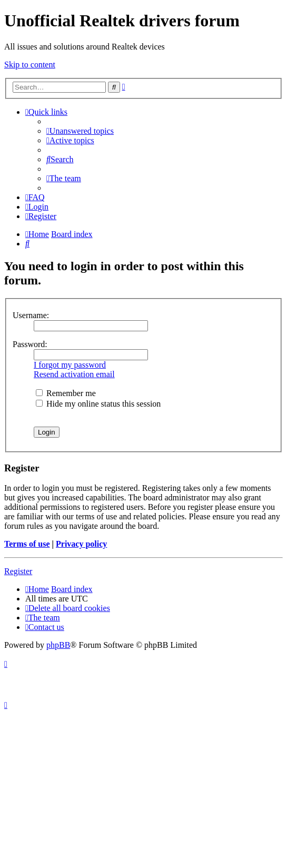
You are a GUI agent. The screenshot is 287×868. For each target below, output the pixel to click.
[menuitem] (80, 131)
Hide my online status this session (98, 404)
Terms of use (27, 544)
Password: (30, 344)
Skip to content (30, 65)
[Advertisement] (143, 789)
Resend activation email (74, 374)
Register (18, 571)
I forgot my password (70, 365)
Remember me (66, 393)
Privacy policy (81, 544)
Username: (31, 315)
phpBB (58, 645)
